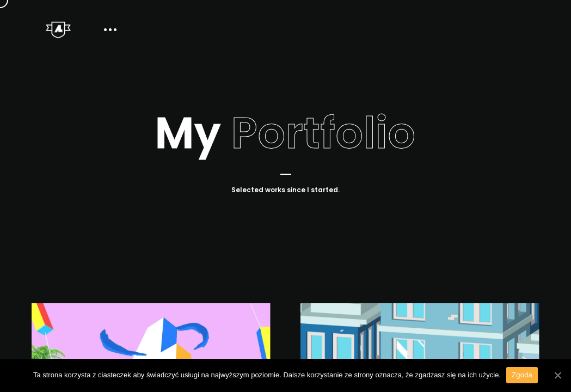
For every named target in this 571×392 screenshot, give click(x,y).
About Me (464, 30)
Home (410, 30)
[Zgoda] (557, 375)
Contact (523, 30)
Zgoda (522, 375)
